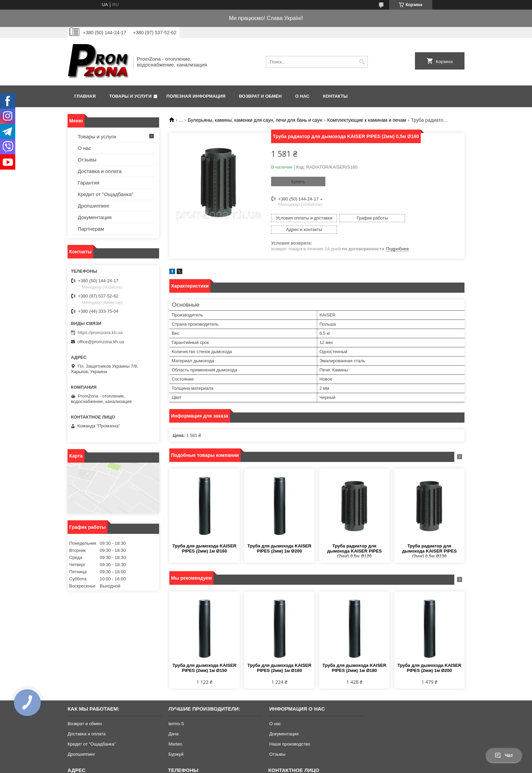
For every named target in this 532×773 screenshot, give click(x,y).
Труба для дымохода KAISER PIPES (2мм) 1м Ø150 (204, 656)
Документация (95, 217)
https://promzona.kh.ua (100, 333)
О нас (302, 96)
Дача (173, 722)
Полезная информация (196, 96)
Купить (298, 182)
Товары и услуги (130, 96)
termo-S (176, 712)
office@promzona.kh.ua (101, 342)
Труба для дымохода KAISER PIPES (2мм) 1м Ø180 (354, 656)
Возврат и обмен (260, 96)
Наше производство (290, 732)
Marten (175, 732)
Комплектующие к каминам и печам (367, 120)
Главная (85, 96)
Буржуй (176, 743)
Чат (504, 755)
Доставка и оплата (100, 171)
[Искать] (362, 62)
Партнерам (91, 229)
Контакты (335, 96)
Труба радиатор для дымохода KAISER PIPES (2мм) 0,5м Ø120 (354, 539)
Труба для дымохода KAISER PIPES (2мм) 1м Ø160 (204, 537)
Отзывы (87, 160)
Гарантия (89, 183)
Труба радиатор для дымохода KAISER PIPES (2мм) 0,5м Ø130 (429, 539)
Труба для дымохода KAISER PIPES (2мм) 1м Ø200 (279, 537)
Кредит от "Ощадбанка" (106, 194)
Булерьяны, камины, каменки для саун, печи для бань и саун (255, 120)
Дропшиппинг (94, 206)
